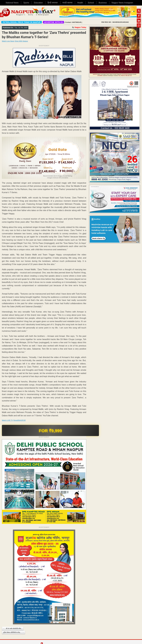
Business (103, 3)
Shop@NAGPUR (19, 420)
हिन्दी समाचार (53, 3)
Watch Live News (8, 41)
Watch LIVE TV (7, 420)
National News (12, 3)
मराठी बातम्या (67, 3)
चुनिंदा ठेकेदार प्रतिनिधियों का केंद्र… (14, 632)
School (91, 3)
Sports (26, 3)
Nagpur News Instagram (122, 3)
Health (80, 3)
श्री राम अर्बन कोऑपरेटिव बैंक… (13, 629)
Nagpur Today (80, 27)
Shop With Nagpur (21, 41)
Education (38, 3)
